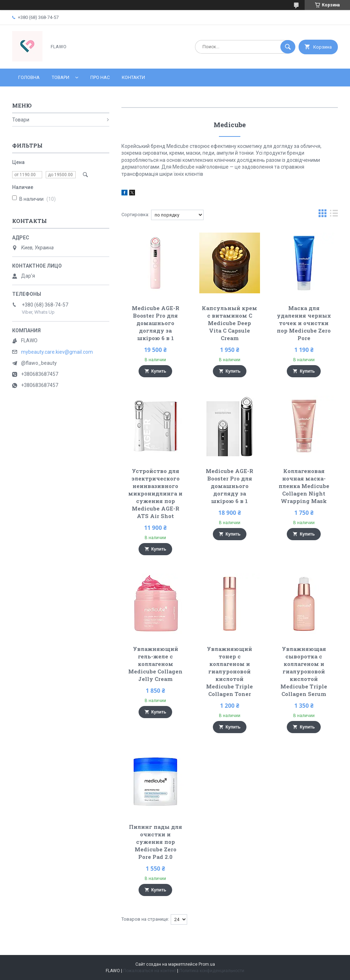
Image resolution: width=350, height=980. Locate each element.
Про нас (100, 77)
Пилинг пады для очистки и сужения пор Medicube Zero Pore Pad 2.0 (156, 842)
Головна (29, 77)
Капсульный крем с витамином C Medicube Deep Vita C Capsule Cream (229, 323)
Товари (61, 77)
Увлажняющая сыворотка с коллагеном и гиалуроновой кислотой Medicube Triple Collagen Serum (304, 671)
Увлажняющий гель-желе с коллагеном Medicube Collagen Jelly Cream (155, 664)
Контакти (133, 77)
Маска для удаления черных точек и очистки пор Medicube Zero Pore (304, 323)
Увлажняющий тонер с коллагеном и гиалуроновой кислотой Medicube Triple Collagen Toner (229, 671)
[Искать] (288, 47)
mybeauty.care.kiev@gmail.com (57, 352)
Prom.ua (207, 964)
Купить (159, 371)
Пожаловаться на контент (150, 971)
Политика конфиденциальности (212, 971)
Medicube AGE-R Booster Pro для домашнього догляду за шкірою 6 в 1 (156, 323)
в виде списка (334, 215)
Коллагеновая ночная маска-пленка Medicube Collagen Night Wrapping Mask (304, 486)
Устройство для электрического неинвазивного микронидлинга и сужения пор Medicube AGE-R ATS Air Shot (155, 493)
